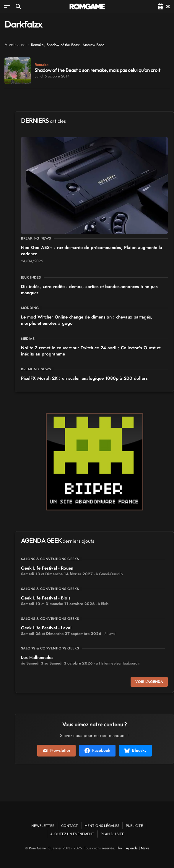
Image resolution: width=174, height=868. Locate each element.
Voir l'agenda (149, 682)
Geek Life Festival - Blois (46, 598)
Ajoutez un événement (72, 834)
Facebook (97, 750)
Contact (70, 826)
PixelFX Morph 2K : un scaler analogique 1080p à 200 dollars (84, 378)
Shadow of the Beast (63, 45)
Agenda (132, 848)
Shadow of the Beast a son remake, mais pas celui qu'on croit (97, 70)
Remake (37, 45)
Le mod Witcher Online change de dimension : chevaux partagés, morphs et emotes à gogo (87, 320)
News (145, 848)
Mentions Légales (102, 826)
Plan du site (112, 834)
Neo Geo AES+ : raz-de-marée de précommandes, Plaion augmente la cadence (92, 251)
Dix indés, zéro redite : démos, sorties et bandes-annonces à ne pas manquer (89, 290)
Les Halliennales (37, 657)
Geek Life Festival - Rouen (47, 568)
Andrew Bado (93, 45)
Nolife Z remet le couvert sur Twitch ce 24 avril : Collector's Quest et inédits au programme (91, 351)
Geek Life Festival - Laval (46, 628)
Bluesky (135, 750)
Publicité (134, 826)
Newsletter (56, 750)
